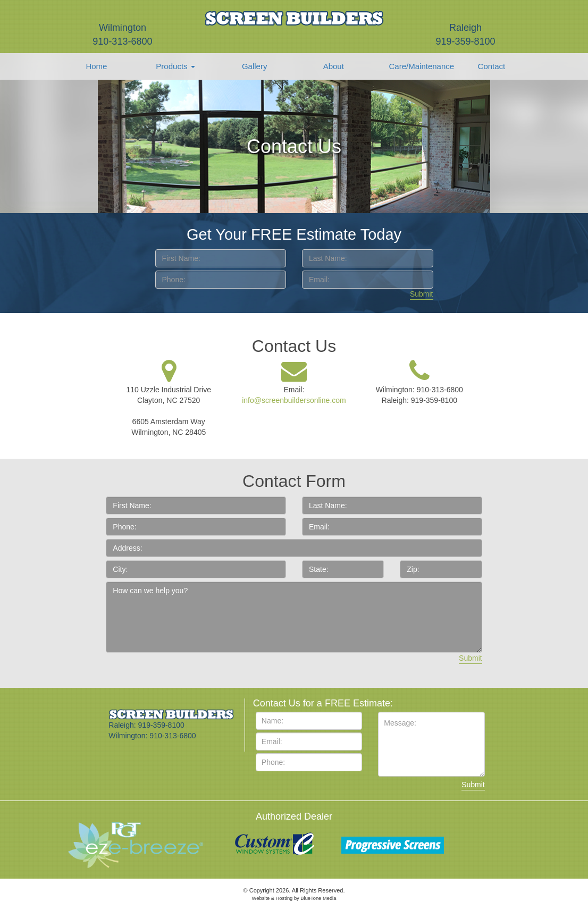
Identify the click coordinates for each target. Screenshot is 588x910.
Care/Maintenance (417, 66)
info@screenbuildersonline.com (294, 400)
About (334, 66)
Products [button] (175, 66)
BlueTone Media (318, 898)
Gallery (255, 66)
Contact (492, 66)
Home (96, 66)
